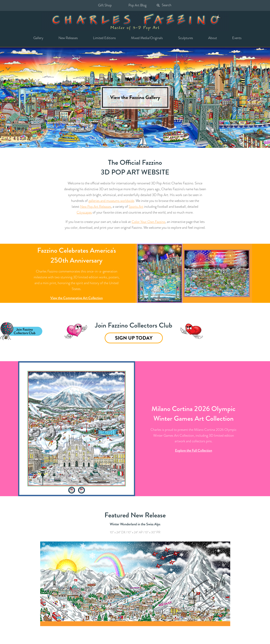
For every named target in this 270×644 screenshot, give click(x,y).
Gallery (38, 38)
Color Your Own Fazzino (148, 222)
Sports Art (136, 207)
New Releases (68, 38)
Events (237, 38)
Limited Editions (104, 38)
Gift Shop (105, 5)
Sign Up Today (134, 338)
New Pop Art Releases (96, 207)
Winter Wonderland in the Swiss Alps (135, 524)
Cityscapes (84, 212)
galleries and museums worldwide (111, 201)
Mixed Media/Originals (147, 38)
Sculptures (186, 38)
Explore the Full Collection (194, 450)
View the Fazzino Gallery (135, 98)
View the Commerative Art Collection (77, 298)
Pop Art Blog (137, 5)
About (213, 38)
